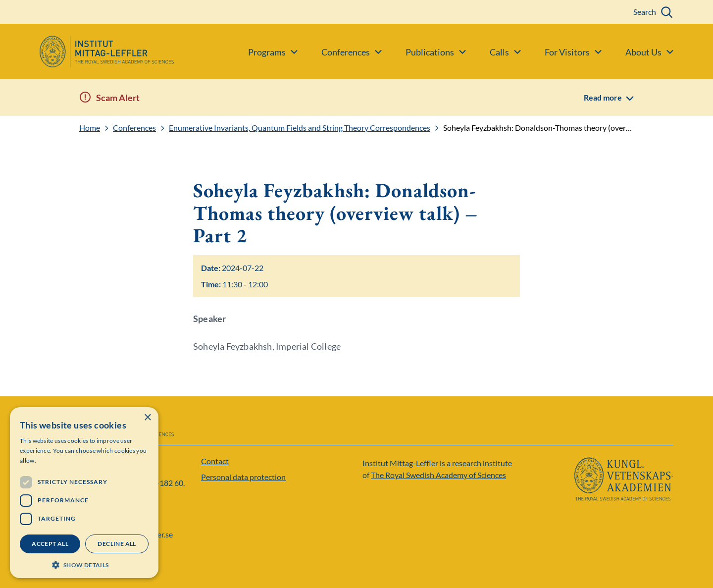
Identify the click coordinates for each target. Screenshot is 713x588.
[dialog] (84, 493)
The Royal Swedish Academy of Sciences (438, 475)
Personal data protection (243, 477)
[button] (84, 564)
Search (645, 12)
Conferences (134, 128)
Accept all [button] (50, 544)
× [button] (147, 418)
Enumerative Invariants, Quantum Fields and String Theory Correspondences (300, 128)
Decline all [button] (117, 544)
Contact (215, 461)
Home (90, 128)
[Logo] (87, 52)
